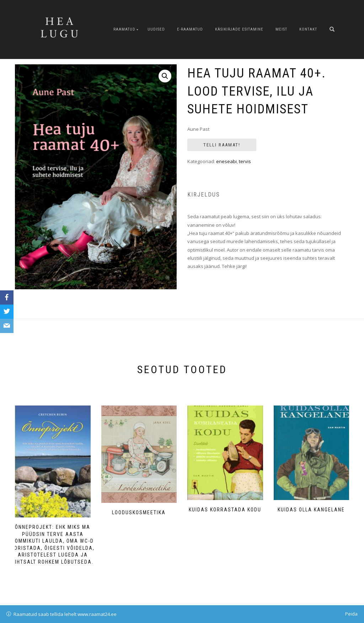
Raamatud (124, 29)
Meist (281, 29)
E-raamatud (190, 29)
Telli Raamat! (222, 145)
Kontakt (308, 29)
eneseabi (226, 161)
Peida (351, 614)
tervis (245, 161)
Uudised (156, 29)
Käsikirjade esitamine (239, 29)
